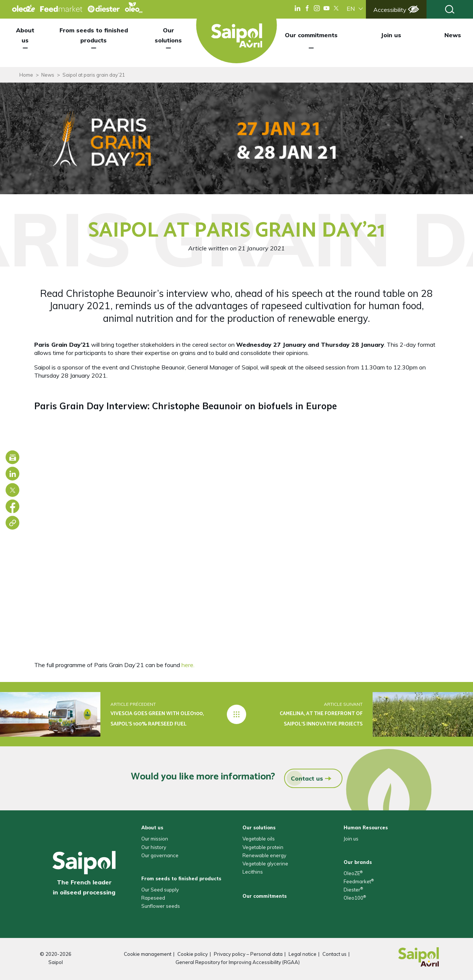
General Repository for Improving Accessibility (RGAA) (238, 962)
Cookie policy (193, 954)
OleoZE (353, 873)
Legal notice (303, 954)
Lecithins (253, 872)
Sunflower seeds (161, 906)
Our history (154, 847)
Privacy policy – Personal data (248, 954)
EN (351, 9)
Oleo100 (355, 898)
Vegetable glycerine (265, 864)
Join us (391, 35)
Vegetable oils (259, 839)
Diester (353, 890)
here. (188, 665)
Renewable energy (264, 855)
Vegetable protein (263, 847)
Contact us (305, 778)
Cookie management (148, 954)
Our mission (155, 839)
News (453, 35)
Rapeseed (153, 898)
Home (26, 75)
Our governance (160, 855)
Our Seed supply (160, 890)
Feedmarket (359, 881)
